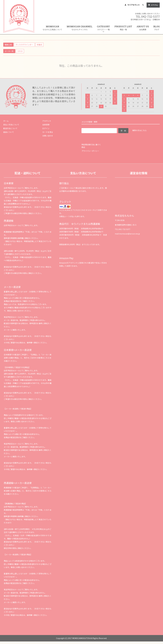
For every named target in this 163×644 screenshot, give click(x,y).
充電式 (39, 45)
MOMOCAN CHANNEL (80, 28)
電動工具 (8, 45)
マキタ (20, 51)
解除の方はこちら (139, 130)
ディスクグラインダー (24, 45)
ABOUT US (143, 28)
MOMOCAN (52, 28)
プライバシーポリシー (90, 151)
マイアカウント (134, 5)
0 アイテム (153, 5)
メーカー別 (9, 51)
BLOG (157, 28)
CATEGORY (103, 29)
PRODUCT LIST (123, 28)
